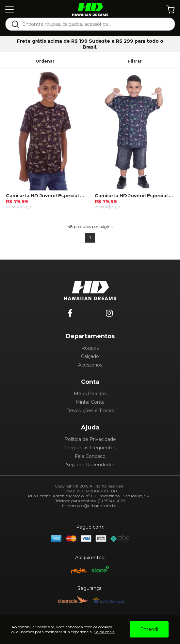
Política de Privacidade (90, 439)
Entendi (149, 629)
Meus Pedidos (90, 394)
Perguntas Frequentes (90, 448)
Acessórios (90, 365)
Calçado (90, 356)
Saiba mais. (105, 632)
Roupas (90, 348)
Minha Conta (90, 402)
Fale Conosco (90, 456)
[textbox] (94, 24)
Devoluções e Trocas (90, 411)
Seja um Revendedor (90, 465)
